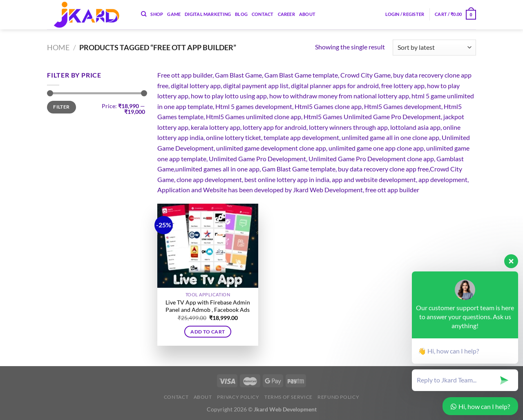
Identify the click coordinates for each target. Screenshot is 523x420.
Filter (61, 107)
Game (174, 14)
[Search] (144, 14)
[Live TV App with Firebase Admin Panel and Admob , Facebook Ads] (208, 246)
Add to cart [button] (208, 332)
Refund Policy (338, 397)
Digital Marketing (208, 14)
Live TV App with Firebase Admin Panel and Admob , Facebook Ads (208, 306)
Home (58, 47)
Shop (157, 14)
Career (286, 14)
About (307, 14)
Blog (241, 14)
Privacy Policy (238, 397)
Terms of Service (288, 397)
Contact (263, 14)
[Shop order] (434, 48)
